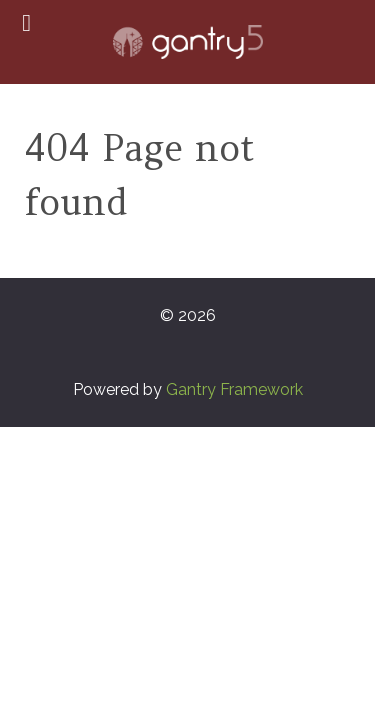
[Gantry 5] (187, 42)
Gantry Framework (234, 389)
